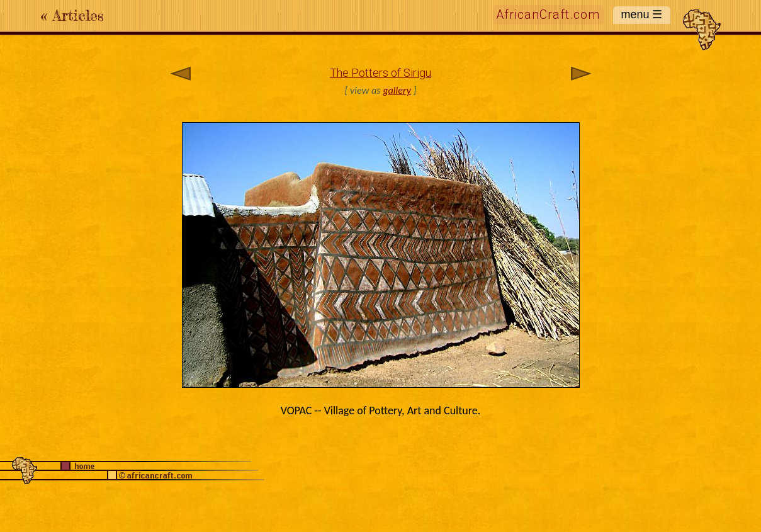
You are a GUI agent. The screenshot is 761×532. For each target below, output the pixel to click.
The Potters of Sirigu (380, 73)
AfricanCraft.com (548, 15)
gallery (397, 90)
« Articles (72, 15)
